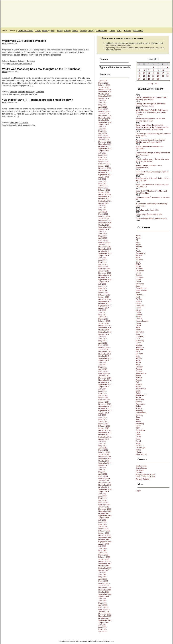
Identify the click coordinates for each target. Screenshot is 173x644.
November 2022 (105, 170)
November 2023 (105, 144)
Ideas (138, 327)
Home (5, 31)
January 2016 (104, 349)
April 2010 (103, 500)
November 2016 (105, 328)
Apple (138, 244)
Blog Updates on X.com (145, 474)
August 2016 (104, 334)
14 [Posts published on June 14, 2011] (149, 73)
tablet (20, 125)
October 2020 (104, 225)
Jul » (157, 84)
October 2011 (104, 461)
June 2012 (102, 443)
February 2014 (104, 400)
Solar (138, 417)
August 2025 (104, 98)
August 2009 (104, 518)
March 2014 (103, 397)
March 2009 (103, 529)
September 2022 (105, 175)
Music (138, 360)
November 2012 (105, 432)
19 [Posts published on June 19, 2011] (139, 76)
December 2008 (105, 535)
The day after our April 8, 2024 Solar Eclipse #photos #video (151, 105)
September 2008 (105, 542)
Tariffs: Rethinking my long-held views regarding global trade (152, 98)
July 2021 (102, 205)
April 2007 (103, 579)
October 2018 (104, 277)
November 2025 (105, 92)
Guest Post (140, 306)
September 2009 (105, 515)
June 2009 (102, 522)
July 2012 (102, 441)
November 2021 (105, 196)
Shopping (139, 410)
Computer (13, 61)
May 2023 (102, 157)
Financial (139, 295)
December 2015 (105, 352)
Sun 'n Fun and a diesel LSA (147, 210)
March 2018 (103, 293)
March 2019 (103, 266)
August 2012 (104, 439)
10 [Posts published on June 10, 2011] (163, 70)
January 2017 (104, 323)
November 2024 (105, 118)
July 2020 (102, 231)
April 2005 (103, 631)
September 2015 (105, 358)
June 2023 (102, 155)
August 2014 (104, 387)
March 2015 (103, 371)
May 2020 (102, 236)
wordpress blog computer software (19, 64)
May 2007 (102, 577)
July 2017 (102, 310)
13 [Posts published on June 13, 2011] (144, 73)
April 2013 (103, 422)
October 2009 (104, 513)
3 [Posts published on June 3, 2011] (163, 67)
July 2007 (102, 572)
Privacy (139, 384)
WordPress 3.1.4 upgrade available (24, 41)
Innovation (140, 332)
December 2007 (105, 561)
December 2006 (105, 588)
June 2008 (102, 548)
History (139, 310)
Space (138, 419)
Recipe (138, 397)
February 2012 (104, 452)
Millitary (139, 354)
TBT (138, 428)
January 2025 (104, 113)
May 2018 (102, 288)
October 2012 (104, 435)
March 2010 (103, 502)
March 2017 (103, 319)
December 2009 (105, 509)
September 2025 (105, 96)
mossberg (17, 94)
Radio (138, 393)
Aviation (139, 255)
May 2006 (102, 603)
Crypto (138, 279)
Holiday (139, 314)
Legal (138, 334)
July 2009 (102, 520)
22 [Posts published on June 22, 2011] (153, 76)
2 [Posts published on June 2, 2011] (158, 67)
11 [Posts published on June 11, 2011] (167, 70)
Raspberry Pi (141, 395)
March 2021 (103, 214)
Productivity (141, 389)
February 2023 (104, 164)
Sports (138, 421)
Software (21, 61)
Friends (139, 301)
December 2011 (105, 456)
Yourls (83, 31)
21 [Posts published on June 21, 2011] (149, 76)
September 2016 (105, 332)
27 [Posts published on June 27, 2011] (144, 79)
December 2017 (105, 299)
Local (138, 338)
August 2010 (104, 491)
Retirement (140, 404)
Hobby (138, 312)
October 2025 (104, 94)
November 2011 (105, 459)
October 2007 (104, 566)
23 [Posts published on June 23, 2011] (158, 76)
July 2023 (102, 153)
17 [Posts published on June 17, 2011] (163, 73)
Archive (139, 247)
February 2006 (104, 609)
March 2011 (103, 476)
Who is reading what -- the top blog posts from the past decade (152, 160)
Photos (138, 375)
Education (140, 284)
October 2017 (104, 304)
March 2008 (103, 555)
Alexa (138, 242)
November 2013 (105, 406)
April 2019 (103, 264)
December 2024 (105, 116)
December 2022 (105, 168)
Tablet (138, 426)
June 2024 (102, 129)
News (138, 365)
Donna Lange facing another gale (149, 214)
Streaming (140, 424)
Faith (138, 292)
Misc (138, 356)
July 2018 (102, 284)
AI (137, 240)
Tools (138, 439)
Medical (139, 345)
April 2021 (103, 212)
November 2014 (105, 380)
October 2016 (104, 330)
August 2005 (104, 623)
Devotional (138, 31)
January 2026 (104, 87)
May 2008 (102, 550)
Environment (141, 290)
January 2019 (104, 271)
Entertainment (141, 288)
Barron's (127, 31)
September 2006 (105, 594)
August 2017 (104, 308)
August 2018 (104, 282)
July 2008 (102, 546)
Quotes (138, 391)
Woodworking (141, 454)
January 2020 (104, 245)
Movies (139, 358)
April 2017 (103, 317)
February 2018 (104, 295)
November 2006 (105, 590)
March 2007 (103, 581)
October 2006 (104, 592)
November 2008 (105, 537)
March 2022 (103, 188)
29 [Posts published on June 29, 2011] (153, 79)
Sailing (138, 406)
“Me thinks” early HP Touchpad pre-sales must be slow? (38, 100)
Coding (139, 275)
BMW (138, 264)
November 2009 (105, 511)
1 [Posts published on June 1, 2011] (154, 67)
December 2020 (105, 220)
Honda (138, 316)
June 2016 (102, 338)
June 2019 (102, 260)
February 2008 (104, 557)
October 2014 (104, 382)
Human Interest (142, 321)
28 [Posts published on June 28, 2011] (149, 79)
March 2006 (103, 607)
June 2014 (102, 391)
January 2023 (104, 166)
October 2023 (104, 146)
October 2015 (104, 356)
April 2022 (103, 186)
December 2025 (105, 89)
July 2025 (102, 100)
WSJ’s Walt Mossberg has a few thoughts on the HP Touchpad (41, 69)
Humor (138, 323)
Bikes (138, 257)
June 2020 (102, 234)
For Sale (139, 299)
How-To (139, 319)
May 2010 (102, 498)
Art (137, 249)
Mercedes (140, 349)
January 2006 (104, 612)
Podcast (139, 378)
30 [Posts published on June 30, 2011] (158, 79)
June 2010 (102, 496)
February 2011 (104, 478)
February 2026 (104, 85)
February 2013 (104, 426)
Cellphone (14, 92)
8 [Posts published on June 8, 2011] (154, 70)
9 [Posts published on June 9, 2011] (158, 70)
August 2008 (104, 544)
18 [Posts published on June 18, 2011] (167, 73)
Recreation (140, 399)
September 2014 (105, 384)
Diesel (138, 281)
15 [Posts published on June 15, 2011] (153, 73)
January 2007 (104, 585)
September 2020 (105, 227)
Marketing (140, 340)
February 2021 (104, 216)
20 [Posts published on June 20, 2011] (144, 76)
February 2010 (104, 505)
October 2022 (104, 172)
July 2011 (102, 467)
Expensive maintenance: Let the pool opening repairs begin (151, 120)
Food (138, 297)
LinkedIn (139, 472)
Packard (139, 369)
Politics (139, 380)
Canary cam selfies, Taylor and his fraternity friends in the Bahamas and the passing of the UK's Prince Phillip (152, 127)
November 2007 (105, 564)
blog (53, 31)
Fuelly (91, 31)
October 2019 (104, 251)
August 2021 (104, 203)
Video (138, 443)
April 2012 (103, 448)
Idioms (138, 330)
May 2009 (102, 524)
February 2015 (104, 373)
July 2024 (102, 127)
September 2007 (105, 568)
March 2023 (103, 162)
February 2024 (104, 137)
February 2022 (104, 190)
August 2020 (104, 229)
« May (151, 84)
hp (7, 94)
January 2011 (104, 480)
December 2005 (105, 614)
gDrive (67, 31)
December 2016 (105, 325)
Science (139, 408)
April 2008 (103, 553)
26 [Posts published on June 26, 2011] (139, 79)
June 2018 (102, 286)
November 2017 (105, 301)
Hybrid (138, 325)
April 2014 (103, 395)
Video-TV (140, 445)
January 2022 (104, 192)
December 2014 (105, 378)
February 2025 (104, 111)
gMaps (75, 31)
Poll (137, 382)
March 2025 (103, 109)
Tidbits (138, 434)
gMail (59, 31)
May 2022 (102, 183)
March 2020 (103, 240)
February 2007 (104, 583)
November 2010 (105, 485)
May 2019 (102, 262)
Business (139, 268)
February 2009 (104, 531)
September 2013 (105, 411)
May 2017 (102, 314)
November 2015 (105, 354)
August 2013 (104, 413)
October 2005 (104, 618)
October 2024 (104, 120)
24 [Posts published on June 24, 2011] (163, 76)
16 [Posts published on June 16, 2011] (158, 73)
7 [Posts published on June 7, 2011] (149, 70)
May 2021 (102, 210)
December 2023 (105, 142)
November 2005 (105, 616)
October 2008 (104, 539)
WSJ (119, 31)
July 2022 (102, 179)
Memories (140, 347)
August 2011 (103, 465)
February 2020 (104, 242)
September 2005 (105, 620)
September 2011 (105, 463)
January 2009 (104, 533)
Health (138, 308)
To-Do (138, 437)
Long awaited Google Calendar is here (151, 218)
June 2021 (102, 207)
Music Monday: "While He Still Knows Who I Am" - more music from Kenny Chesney (152, 112)
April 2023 (103, 159)
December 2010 (105, 483)
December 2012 (105, 430)
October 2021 (104, 199)
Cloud (138, 273)
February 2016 (104, 347)
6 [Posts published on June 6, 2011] (144, 70)
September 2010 (105, 489)
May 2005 (102, 629)
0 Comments (30, 61)
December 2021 (105, 194)
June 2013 (102, 417)
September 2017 (105, 306)
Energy (139, 286)
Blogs (138, 262)
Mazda (138, 343)
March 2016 (103, 345)
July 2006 (102, 598)
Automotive (140, 253)
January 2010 (104, 507)
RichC (45, 31)
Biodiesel (139, 260)
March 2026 (103, 83)
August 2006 (104, 596)
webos (32, 94)
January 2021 (104, 218)
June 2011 (102, 470)
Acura (138, 236)
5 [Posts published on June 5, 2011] (139, 70)
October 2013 (104, 408)
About (12, 31)
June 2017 (102, 312)
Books (138, 266)
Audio (138, 251)
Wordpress (110, 641)
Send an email (141, 466)
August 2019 (104, 255)
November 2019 (105, 249)
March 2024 (103, 135)
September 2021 (105, 201)
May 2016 (102, 341)
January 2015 (104, 376)
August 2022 (104, 177)
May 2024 (102, 131)
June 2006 (102, 601)
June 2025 (102, 103)
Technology (30, 92)
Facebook (140, 470)
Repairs (139, 402)
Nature (138, 362)
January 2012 (104, 454)
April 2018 (103, 290)
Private (138, 386)
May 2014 (102, 393)
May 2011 (102, 472)
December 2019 (105, 247)
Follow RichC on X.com (146, 477)
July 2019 (102, 258)
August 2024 (104, 124)
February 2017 (104, 321)
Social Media (141, 413)
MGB (138, 351)
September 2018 (105, 279)
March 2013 (103, 424)
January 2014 (104, 402)
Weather (139, 452)
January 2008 (104, 559)
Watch (138, 450)
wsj (36, 94)
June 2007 (102, 574)
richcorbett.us (141, 468)
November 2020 (105, 223)
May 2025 (102, 105)
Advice (139, 238)
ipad (11, 94)
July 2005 (102, 625)
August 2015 (104, 360)
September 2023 (105, 148)
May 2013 (102, 419)
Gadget (139, 303)
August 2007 (104, 570)
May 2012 (102, 446)
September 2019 (105, 253)
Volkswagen (141, 448)
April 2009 (103, 526)
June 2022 (102, 181)
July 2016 (102, 336)
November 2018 (105, 275)
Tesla (138, 432)
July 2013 (102, 415)
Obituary (139, 367)
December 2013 (105, 404)
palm (15, 125)
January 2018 (104, 297)
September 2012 (105, 437)
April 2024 (103, 133)
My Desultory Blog (137, 12)
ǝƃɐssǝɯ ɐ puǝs (25, 31)
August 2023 (104, 151)
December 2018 (105, 273)
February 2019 (104, 269)
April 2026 (103, 81)
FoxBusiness (101, 31)
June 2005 (102, 627)
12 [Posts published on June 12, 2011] (139, 73)
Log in (138, 491)
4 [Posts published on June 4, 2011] (168, 67)
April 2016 (103, 343)
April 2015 (103, 369)
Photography (141, 373)
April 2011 (103, 474)
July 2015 (102, 363)
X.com (38, 31)
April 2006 (103, 605)
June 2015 (102, 365)
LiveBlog (139, 336)
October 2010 (104, 487)
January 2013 (104, 428)
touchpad (25, 94)
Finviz (112, 31)
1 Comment (40, 92)
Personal (139, 371)
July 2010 (102, 494)
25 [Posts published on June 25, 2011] (167, 76)
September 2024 (105, 122)
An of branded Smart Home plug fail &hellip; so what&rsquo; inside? (150, 141)
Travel (138, 441)
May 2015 (102, 367)
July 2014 (102, 389)
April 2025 (103, 107)
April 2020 (103, 238)
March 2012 (103, 450)
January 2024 (104, 140)
